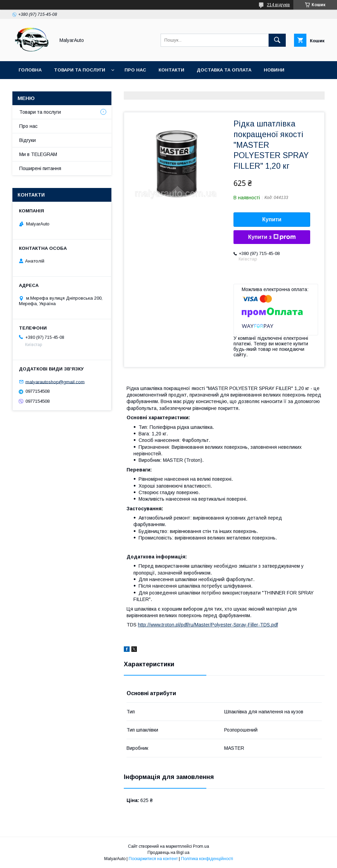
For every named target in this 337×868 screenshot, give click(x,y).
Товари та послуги (80, 70)
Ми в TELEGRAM (38, 154)
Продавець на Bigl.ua (168, 853)
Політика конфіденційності (207, 859)
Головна (30, 70)
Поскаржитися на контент (153, 859)
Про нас (135, 70)
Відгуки (28, 140)
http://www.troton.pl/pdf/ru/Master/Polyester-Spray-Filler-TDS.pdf (208, 625)
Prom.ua (201, 846)
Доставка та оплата (224, 70)
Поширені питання (40, 168)
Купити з (272, 237)
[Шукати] (277, 40)
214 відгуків (278, 5)
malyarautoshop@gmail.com (55, 382)
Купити (272, 219)
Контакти (171, 70)
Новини (274, 70)
